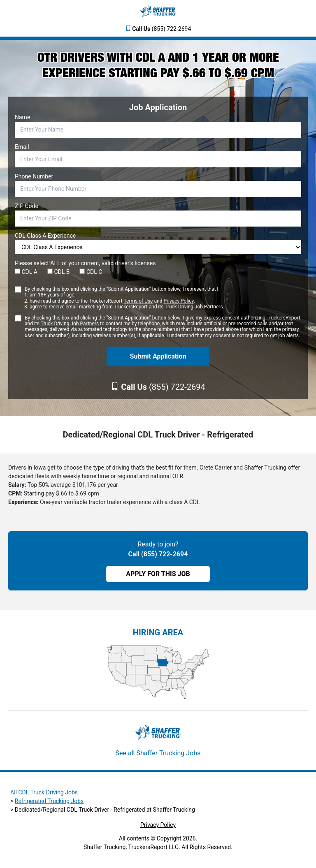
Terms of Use (138, 301)
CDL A (26, 272)
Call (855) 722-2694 (158, 554)
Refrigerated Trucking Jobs (49, 801)
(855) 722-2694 (161, 29)
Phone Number (34, 176)
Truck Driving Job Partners (194, 307)
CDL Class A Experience (45, 236)
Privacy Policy (178, 301)
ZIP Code (27, 206)
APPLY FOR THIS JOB (158, 574)
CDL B (59, 272)
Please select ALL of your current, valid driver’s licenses (85, 263)
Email (22, 147)
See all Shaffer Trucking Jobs (158, 753)
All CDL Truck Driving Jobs (44, 792)
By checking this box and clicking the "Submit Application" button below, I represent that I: (124, 298)
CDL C (91, 272)
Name (22, 117)
